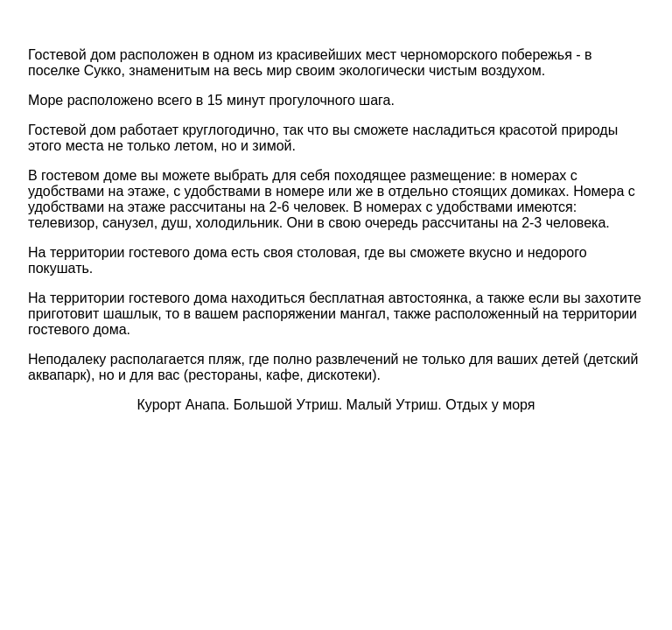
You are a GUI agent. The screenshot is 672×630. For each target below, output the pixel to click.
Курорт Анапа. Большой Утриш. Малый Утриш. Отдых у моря (336, 405)
